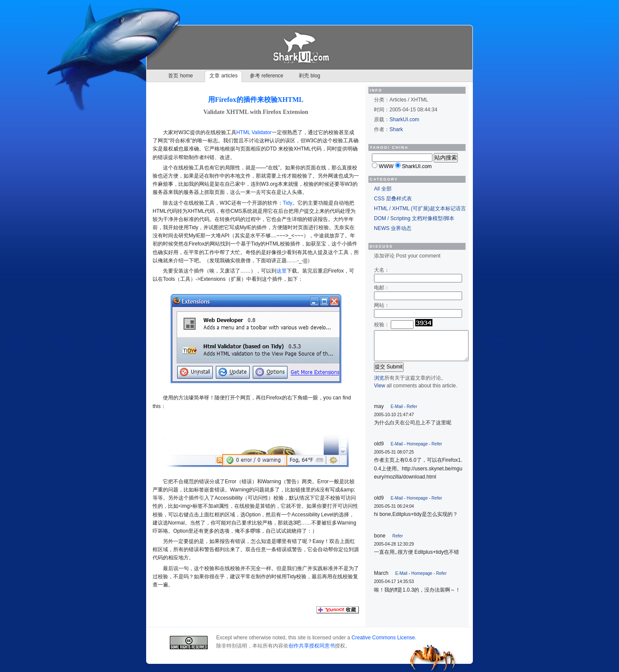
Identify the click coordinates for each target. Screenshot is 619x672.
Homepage (417, 444)
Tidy (288, 203)
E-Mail (397, 407)
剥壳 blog (309, 76)
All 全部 (383, 189)
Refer (412, 407)
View (380, 386)
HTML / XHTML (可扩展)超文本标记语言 (420, 209)
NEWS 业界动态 (393, 228)
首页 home (180, 76)
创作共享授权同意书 (312, 646)
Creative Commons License (383, 638)
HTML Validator (254, 132)
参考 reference (267, 76)
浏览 (379, 378)
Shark (396, 129)
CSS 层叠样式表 (393, 199)
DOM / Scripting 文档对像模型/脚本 (414, 218)
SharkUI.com (404, 120)
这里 (282, 271)
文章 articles (223, 76)
